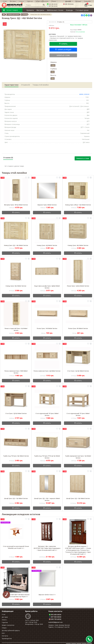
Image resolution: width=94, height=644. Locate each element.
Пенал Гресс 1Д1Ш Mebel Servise (78, 286)
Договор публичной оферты (11, 630)
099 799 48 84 (68, 4)
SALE (28, 15)
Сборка (4, 628)
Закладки (78, 1)
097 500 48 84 (52, 6)
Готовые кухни (82, 10)
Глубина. (54, 69)
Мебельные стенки (55, 10)
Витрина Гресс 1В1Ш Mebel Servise (16, 205)
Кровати (30, 10)
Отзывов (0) (26, 85)
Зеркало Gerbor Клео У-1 (47, 595)
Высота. (53, 75)
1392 (53, 65)
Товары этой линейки (41, 85)
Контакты (5, 636)
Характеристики (12, 85)
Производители (7, 639)
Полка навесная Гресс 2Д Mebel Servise (47, 371)
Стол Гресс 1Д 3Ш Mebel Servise (78, 371)
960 (53, 78)
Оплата (4, 620)
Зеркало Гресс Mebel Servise (47, 205)
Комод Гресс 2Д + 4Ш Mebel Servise (16, 245)
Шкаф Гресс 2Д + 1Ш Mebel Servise (16, 498)
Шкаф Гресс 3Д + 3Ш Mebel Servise (78, 498)
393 (53, 72)
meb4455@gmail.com (55, 622)
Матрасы (40, 10)
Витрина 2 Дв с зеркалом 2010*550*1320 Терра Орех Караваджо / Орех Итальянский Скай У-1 (47, 548)
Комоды (70, 10)
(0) (63, 22)
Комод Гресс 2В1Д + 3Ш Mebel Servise (78, 205)
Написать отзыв (83, 158)
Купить (64, 44)
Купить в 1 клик (63, 55)
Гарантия (5, 622)
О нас (4, 614)
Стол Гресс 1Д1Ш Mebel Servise (16, 413)
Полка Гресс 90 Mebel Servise (78, 328)
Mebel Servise (84, 94)
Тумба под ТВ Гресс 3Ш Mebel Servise (16, 456)
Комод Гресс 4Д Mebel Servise (47, 245)
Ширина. (54, 62)
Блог (3, 633)
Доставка (5, 617)
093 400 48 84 (52, 4)
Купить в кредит (64, 50)
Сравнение (87, 1)
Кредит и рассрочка (8, 625)
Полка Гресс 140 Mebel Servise (47, 328)
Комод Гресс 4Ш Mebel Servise (78, 245)
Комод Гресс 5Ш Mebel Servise (16, 286)
